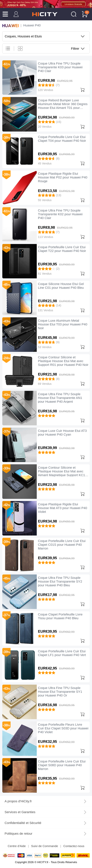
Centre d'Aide (17, 846)
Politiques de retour (19, 834)
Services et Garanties (20, 812)
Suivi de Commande (45, 846)
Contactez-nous (74, 846)
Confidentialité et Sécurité (23, 823)
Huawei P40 (32, 25)
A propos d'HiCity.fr (18, 801)
